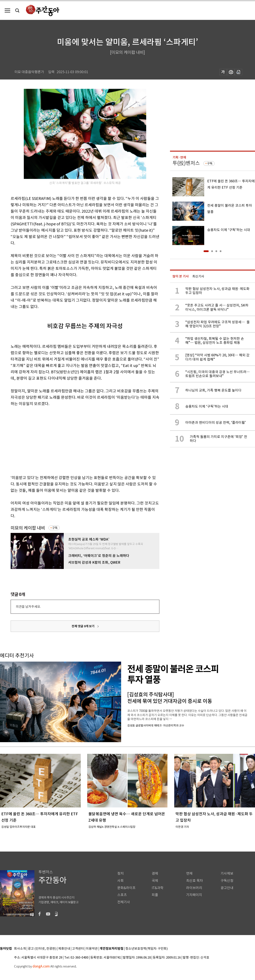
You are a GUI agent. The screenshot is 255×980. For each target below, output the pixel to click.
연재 (189, 873)
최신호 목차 (195, 881)
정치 (120, 873)
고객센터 (78, 949)
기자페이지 (194, 895)
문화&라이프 (126, 888)
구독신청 (227, 881)
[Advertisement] (74, 440)
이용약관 (92, 949)
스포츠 (122, 895)
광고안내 (227, 888)
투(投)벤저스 (186, 163)
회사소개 (20, 949)
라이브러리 (194, 888)
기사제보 (227, 873)
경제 (155, 873)
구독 (55, 528)
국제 (155, 881)
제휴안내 (64, 949)
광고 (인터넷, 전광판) (42, 949)
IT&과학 (158, 888)
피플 (155, 895)
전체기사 (124, 902)
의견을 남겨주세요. (28, 607)
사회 (120, 881)
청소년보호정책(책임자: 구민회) (147, 949)
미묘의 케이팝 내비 (28, 528)
